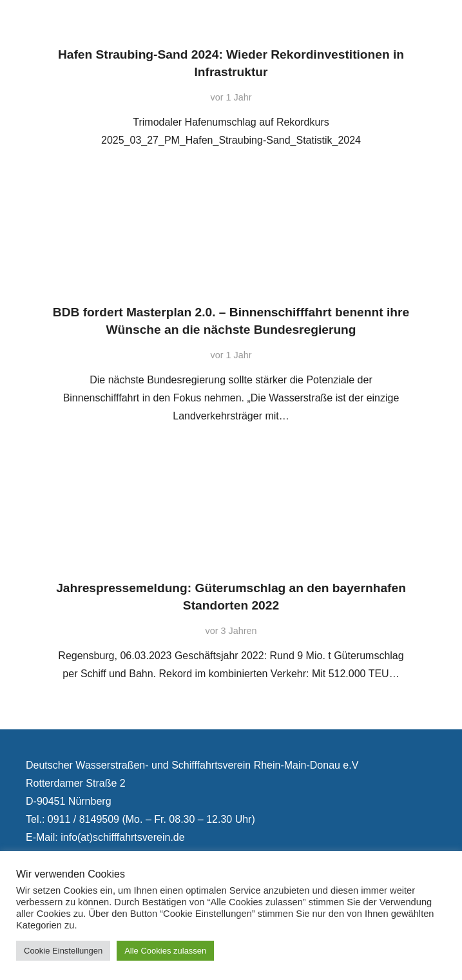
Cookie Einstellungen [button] (63, 951)
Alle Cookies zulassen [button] (165, 951)
